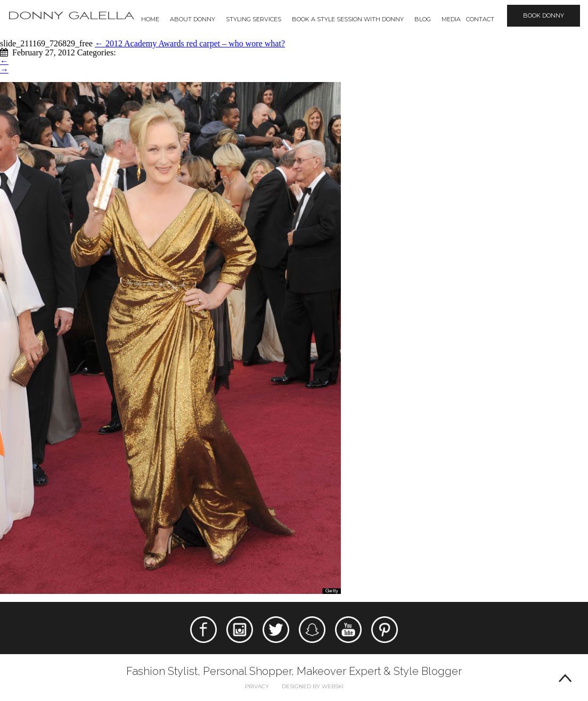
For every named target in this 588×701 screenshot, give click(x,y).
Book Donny (544, 15)
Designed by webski (313, 686)
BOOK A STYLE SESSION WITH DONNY (348, 19)
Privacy (257, 686)
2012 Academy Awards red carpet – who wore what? (190, 43)
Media (451, 19)
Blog (423, 19)
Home (150, 19)
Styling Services (254, 19)
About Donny (193, 19)
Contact (480, 19)
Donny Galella (71, 16)
